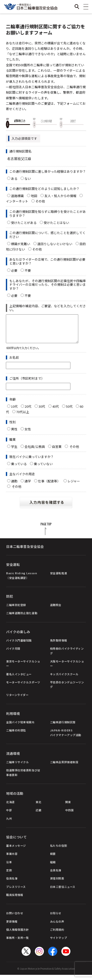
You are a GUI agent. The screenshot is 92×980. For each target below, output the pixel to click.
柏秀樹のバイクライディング (67, 656)
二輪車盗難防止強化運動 (22, 618)
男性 (14, 434)
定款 (9, 875)
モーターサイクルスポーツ (23, 687)
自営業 (57, 452)
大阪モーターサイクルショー (67, 669)
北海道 (10, 807)
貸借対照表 (57, 883)
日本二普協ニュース (63, 892)
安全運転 (13, 570)
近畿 (38, 815)
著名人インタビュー (19, 679)
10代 (14, 412)
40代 (56, 412)
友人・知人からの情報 (60, 196)
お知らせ (56, 918)
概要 (53, 859)
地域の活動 (15, 798)
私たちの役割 (59, 851)
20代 (28, 412)
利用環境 (13, 719)
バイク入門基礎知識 (19, 645)
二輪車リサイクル (17, 767)
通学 (28, 486)
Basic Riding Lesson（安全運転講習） (21, 580)
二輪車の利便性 (16, 735)
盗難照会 (56, 610)
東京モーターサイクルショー (23, 669)
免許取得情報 (59, 645)
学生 (14, 452)
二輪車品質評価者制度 (64, 767)
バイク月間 (13, 654)
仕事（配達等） (49, 486)
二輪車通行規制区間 (63, 727)
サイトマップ (59, 943)
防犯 (10, 601)
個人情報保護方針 (17, 935)
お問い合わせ (15, 918)
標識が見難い (21, 244)
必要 (14, 270)
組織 (53, 867)
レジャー (74, 486)
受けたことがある (24, 223)
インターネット (17, 201)
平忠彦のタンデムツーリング (67, 690)
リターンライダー (17, 700)
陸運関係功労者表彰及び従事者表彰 (23, 777)
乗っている (19, 469)
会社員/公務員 (35, 452)
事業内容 (12, 859)
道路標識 (17, 196)
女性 (28, 434)
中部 (9, 815)
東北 (38, 807)
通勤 (14, 486)
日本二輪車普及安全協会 (25, 552)
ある (14, 178)
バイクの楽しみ (18, 637)
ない (28, 178)
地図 (34, 196)
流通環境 (13, 759)
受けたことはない (56, 223)
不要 (28, 270)
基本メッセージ (16, 851)
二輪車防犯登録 (16, 610)
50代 (69, 412)
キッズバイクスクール (64, 679)
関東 (68, 807)
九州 (9, 824)
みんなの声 (57, 927)
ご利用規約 (57, 935)
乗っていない (43, 469)
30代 (42, 412)
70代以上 (23, 417)
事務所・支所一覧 (17, 943)
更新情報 (12, 927)
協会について (16, 842)
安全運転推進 (59, 578)
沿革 (9, 867)
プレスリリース (16, 892)
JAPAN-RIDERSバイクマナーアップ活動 (66, 738)
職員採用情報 (15, 900)
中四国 (70, 815)
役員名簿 (12, 883)
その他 (42, 201)
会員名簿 (56, 875)
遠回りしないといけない (55, 244)
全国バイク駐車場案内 (20, 727)
